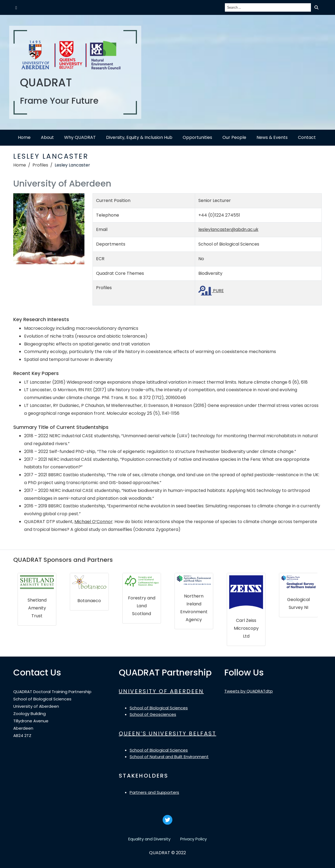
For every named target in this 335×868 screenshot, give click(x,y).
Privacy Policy (193, 839)
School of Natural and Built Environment (169, 757)
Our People (234, 137)
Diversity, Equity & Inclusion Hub (139, 137)
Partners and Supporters (154, 792)
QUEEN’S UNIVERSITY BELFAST (167, 733)
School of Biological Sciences (159, 708)
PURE (211, 291)
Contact (307, 137)
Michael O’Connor (93, 522)
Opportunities (197, 137)
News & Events (272, 137)
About (47, 137)
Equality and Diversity (149, 839)
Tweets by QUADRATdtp (249, 691)
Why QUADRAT (80, 137)
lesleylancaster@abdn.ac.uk (228, 229)
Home (24, 137)
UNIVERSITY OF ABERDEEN (161, 691)
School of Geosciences (153, 714)
